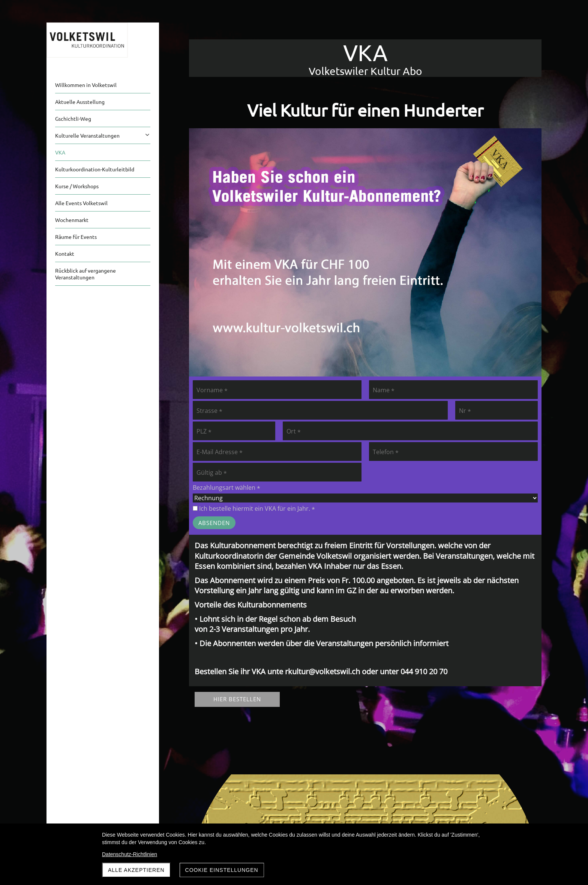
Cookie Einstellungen (222, 870)
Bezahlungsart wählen (226, 487)
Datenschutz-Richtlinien (130, 854)
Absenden (214, 523)
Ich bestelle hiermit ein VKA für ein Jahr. (254, 508)
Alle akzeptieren (136, 870)
